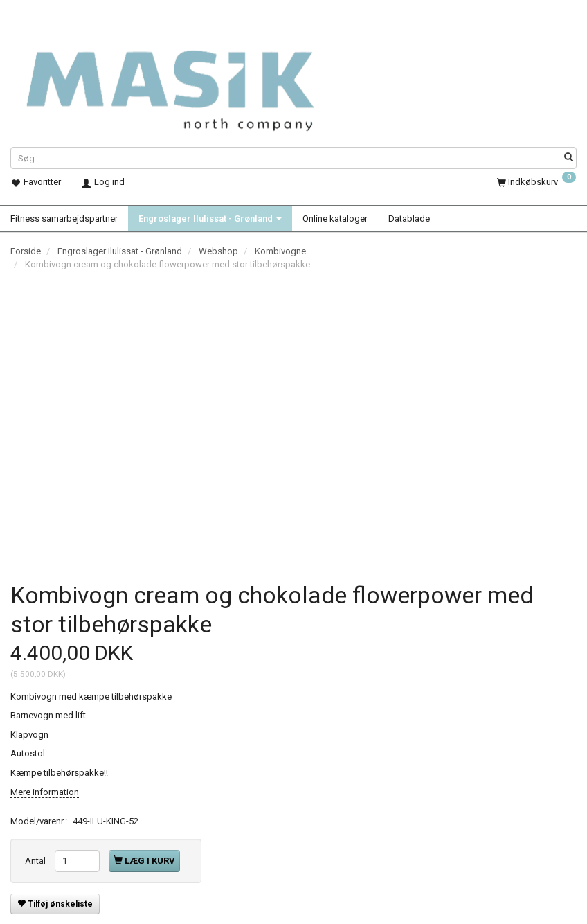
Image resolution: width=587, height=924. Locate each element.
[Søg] (569, 158)
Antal (36, 860)
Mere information (45, 791)
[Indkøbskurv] (536, 182)
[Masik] (192, 80)
